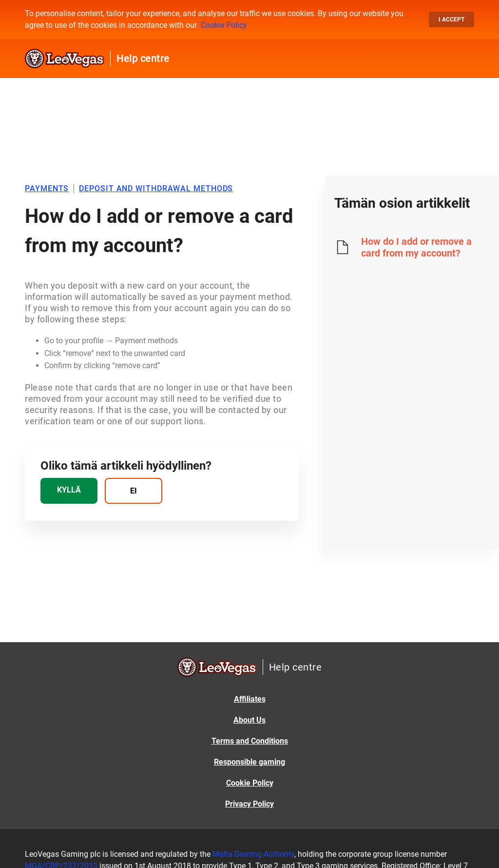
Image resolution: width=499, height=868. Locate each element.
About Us (249, 720)
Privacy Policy (249, 804)
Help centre (143, 59)
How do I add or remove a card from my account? (416, 247)
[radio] (69, 491)
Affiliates (250, 699)
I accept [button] (451, 20)
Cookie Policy (224, 25)
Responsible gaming (249, 762)
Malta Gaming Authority (253, 854)
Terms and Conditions (250, 741)
